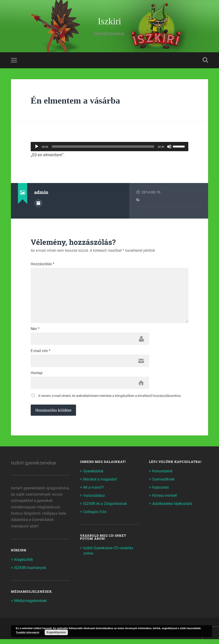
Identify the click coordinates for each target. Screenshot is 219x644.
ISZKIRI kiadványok (31, 573)
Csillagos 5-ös (96, 516)
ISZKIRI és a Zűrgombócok (107, 508)
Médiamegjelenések (32, 606)
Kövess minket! (166, 500)
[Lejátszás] (37, 147)
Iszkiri (109, 22)
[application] (109, 147)
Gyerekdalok (94, 476)
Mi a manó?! (94, 492)
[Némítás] (169, 147)
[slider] (103, 147)
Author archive (38, 204)
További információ (28, 632)
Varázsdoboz (95, 500)
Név (35, 333)
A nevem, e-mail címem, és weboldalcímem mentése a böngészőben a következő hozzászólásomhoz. (110, 401)
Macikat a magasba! (101, 484)
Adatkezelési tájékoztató (174, 508)
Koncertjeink (163, 476)
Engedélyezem (56, 632)
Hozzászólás (43, 265)
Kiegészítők (25, 565)
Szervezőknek (164, 484)
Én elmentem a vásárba (78, 101)
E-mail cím (41, 355)
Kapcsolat (161, 492)
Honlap (37, 378)
